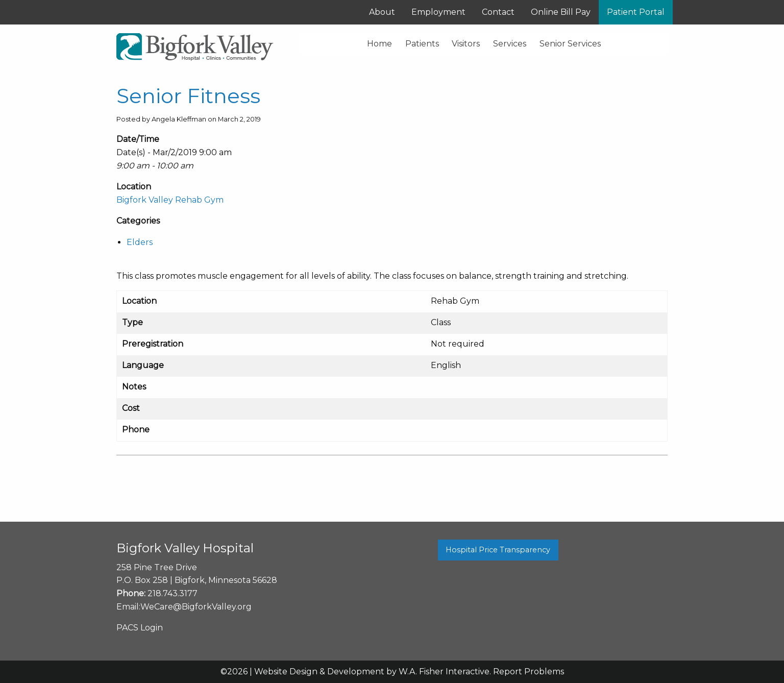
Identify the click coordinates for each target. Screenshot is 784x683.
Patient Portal (636, 12)
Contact (498, 12)
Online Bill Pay (561, 12)
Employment (438, 12)
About (382, 12)
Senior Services (570, 44)
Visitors (466, 44)
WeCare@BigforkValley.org (196, 607)
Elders (140, 242)
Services (510, 44)
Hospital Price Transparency (498, 550)
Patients (422, 44)
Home (379, 44)
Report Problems (529, 672)
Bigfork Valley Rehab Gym (170, 200)
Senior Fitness (188, 96)
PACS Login (140, 628)
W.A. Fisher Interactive (444, 672)
